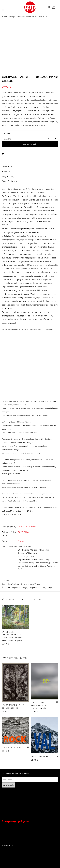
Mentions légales (9, 798)
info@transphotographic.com (13, 836)
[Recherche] (50, 7)
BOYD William (24, 532)
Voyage (37, 584)
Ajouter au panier (30, 144)
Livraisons (6, 805)
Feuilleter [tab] (6, 171)
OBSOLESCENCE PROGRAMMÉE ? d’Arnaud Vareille (39, 705)
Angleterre (16, 584)
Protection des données (11, 809)
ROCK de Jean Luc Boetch (13, 747)
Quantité (7, 139)
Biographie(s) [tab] (8, 176)
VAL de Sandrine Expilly (41, 756)
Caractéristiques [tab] (9, 181)
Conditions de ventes (10, 802)
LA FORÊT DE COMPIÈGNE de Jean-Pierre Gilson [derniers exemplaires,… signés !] (12, 636)
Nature (24, 584)
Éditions (7, 133)
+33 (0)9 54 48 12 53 (11, 832)
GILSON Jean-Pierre (27, 526)
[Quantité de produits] (52, 139)
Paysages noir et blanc (37, 587)
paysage (24, 587)
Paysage (12, 17)
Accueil (4, 17)
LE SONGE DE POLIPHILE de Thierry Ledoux (13, 706)
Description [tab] (7, 166)
